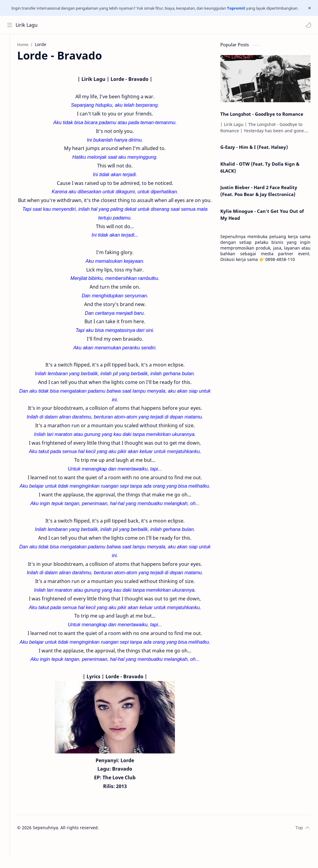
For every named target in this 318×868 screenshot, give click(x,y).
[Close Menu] (309, 8)
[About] (11, 58)
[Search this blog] (125, 25)
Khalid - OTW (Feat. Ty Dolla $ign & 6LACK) (260, 169)
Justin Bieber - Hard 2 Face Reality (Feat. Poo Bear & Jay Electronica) (259, 193)
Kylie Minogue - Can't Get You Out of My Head (262, 216)
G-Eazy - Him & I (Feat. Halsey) (254, 149)
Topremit (236, 8)
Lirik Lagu (28, 25)
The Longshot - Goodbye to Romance (262, 116)
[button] (307, 25)
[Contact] (11, 70)
